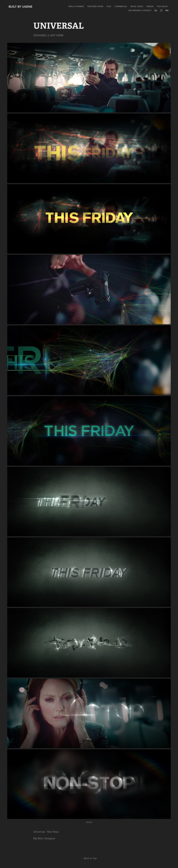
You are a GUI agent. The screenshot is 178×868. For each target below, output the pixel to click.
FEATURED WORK (95, 6)
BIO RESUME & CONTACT (140, 10)
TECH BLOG (162, 6)
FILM (109, 6)
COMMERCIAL (121, 6)
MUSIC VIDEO (137, 6)
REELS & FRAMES (76, 6)
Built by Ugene (21, 7)
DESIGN (150, 6)
